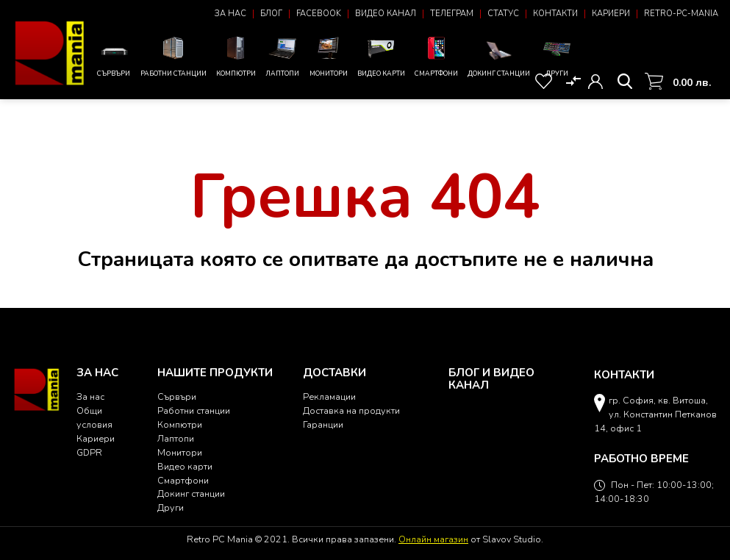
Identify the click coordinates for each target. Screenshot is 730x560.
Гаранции (323, 424)
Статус (503, 14)
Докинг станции (499, 58)
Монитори (329, 55)
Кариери (611, 14)
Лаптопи (283, 55)
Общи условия (94, 417)
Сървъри (114, 59)
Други (557, 55)
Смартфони (436, 55)
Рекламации (329, 396)
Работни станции (173, 55)
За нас (230, 14)
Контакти (555, 14)
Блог (271, 14)
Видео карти (381, 55)
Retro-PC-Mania (681, 14)
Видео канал (386, 14)
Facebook (319, 14)
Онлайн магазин (433, 539)
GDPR (89, 452)
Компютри (236, 55)
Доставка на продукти (351, 410)
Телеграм (452, 14)
